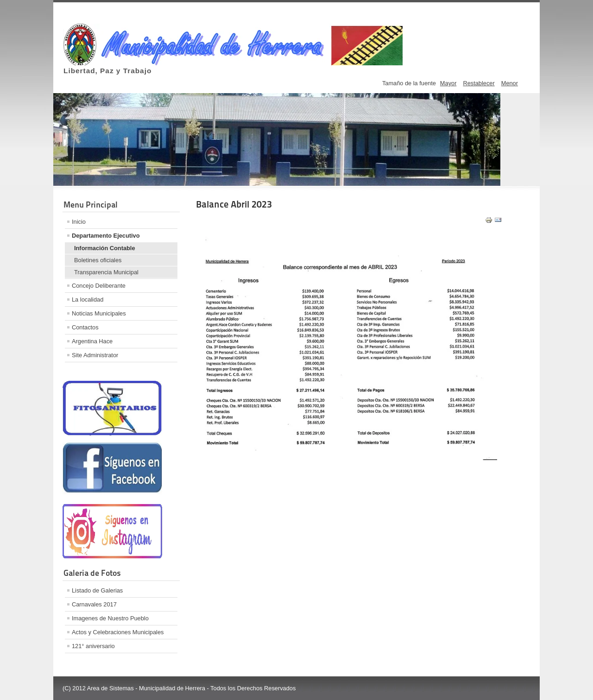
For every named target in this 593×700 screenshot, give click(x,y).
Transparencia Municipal (106, 272)
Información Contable (105, 248)
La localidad (88, 300)
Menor (510, 83)
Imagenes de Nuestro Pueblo (110, 618)
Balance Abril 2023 (234, 204)
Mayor (448, 83)
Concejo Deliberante (99, 286)
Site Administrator (95, 355)
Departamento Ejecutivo (106, 236)
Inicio (79, 222)
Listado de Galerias (97, 590)
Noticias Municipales (99, 313)
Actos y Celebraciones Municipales (118, 632)
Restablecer (479, 83)
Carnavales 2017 (94, 604)
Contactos (85, 327)
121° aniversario (93, 646)
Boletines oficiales (98, 260)
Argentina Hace (92, 341)
